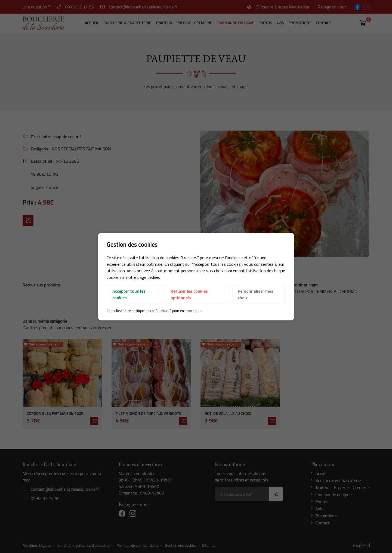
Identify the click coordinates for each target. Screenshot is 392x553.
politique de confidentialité (152, 311)
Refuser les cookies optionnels (189, 295)
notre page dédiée (143, 277)
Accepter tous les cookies (129, 295)
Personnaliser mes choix (256, 295)
